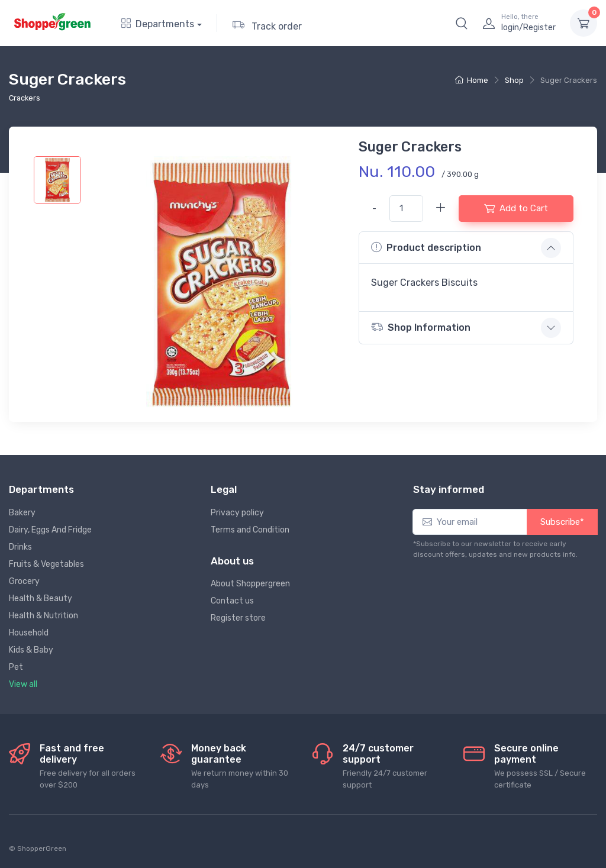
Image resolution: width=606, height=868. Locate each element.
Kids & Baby (31, 650)
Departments (158, 24)
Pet (16, 667)
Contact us (232, 601)
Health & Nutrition (43, 616)
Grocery (24, 581)
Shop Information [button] (421, 327)
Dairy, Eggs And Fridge (50, 530)
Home (472, 80)
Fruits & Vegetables (46, 564)
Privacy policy (237, 513)
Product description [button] (426, 247)
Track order (267, 24)
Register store (238, 618)
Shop (514, 80)
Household (29, 633)
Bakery (22, 513)
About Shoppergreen (250, 584)
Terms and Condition (250, 530)
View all (23, 684)
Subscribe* (562, 522)
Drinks (20, 547)
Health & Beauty (41, 598)
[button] (462, 23)
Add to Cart (516, 208)
